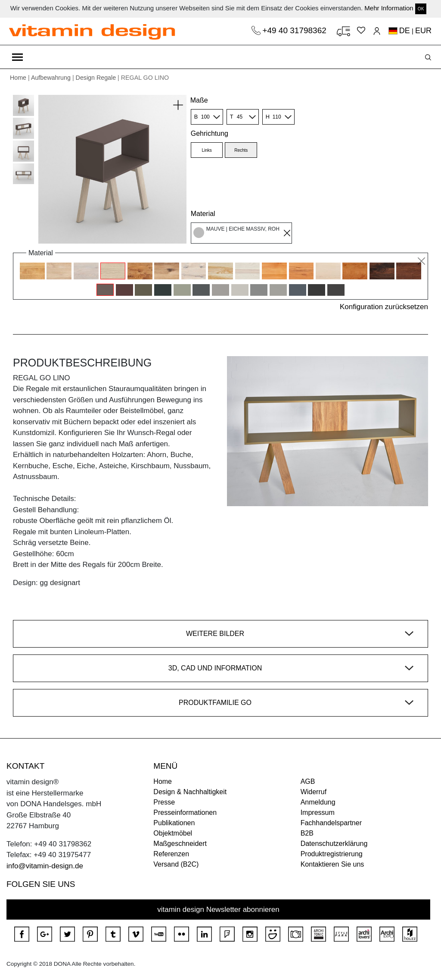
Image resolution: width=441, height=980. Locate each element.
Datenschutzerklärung (334, 844)
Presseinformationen (185, 812)
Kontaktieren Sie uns (332, 864)
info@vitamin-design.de (45, 866)
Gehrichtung (210, 133)
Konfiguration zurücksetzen (384, 307)
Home (18, 78)
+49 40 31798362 (295, 30)
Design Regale (96, 78)
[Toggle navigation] (17, 57)
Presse (164, 802)
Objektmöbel (173, 833)
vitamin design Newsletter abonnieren (218, 910)
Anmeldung (318, 802)
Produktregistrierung (332, 854)
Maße (199, 100)
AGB (308, 781)
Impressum (318, 812)
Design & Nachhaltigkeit (190, 792)
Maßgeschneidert (180, 844)
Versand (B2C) (176, 864)
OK (421, 9)
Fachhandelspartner (331, 823)
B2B (307, 833)
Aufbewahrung (51, 78)
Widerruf (314, 792)
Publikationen (174, 823)
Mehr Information (389, 8)
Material (203, 214)
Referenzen (171, 854)
